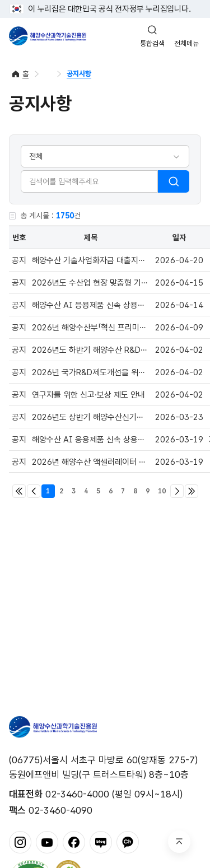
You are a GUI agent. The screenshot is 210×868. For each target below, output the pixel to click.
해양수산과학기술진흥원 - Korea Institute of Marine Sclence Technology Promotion (48, 36)
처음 (19, 491)
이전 (34, 491)
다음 (177, 491)
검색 (174, 181)
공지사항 (79, 74)
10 (162, 491)
